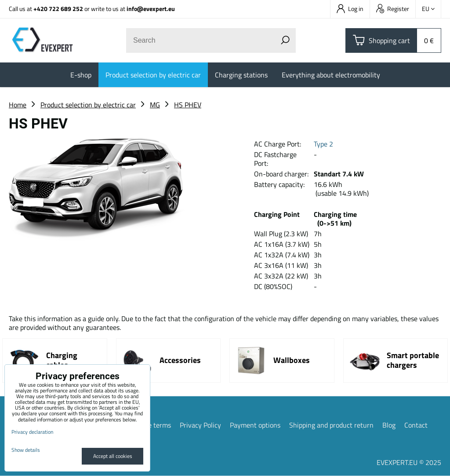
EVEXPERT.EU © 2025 (409, 462)
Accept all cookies (113, 456)
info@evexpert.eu (151, 9)
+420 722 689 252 (58, 9)
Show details (26, 450)
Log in (350, 9)
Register (393, 9)
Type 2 (323, 144)
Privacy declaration (32, 432)
